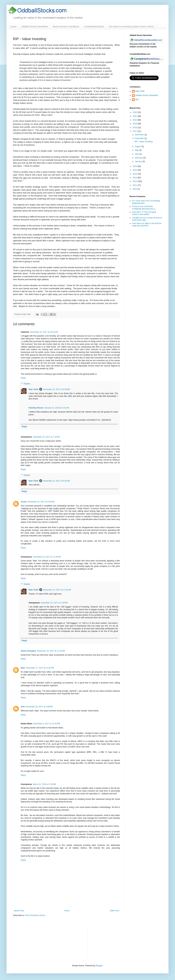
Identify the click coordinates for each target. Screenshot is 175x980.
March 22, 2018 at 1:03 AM (44, 784)
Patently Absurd (36, 408)
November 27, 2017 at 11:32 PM (40, 668)
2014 (135, 174)
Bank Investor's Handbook (66, 27)
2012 (135, 181)
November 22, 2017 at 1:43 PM (54, 603)
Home (13, 27)
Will (137, 100)
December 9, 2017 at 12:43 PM (47, 724)
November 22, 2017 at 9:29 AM (56, 389)
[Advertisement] (107, 943)
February (139, 158)
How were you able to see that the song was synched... (147, 225)
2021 (135, 116)
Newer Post (19, 911)
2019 (135, 124)
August (138, 146)
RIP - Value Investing (144, 142)
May (137, 150)
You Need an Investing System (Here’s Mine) (131, 27)
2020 (135, 120)
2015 (135, 170)
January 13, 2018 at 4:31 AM (57, 408)
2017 (135, 131)
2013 (135, 178)
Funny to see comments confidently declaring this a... (144, 208)
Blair (23, 668)
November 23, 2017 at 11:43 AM (51, 651)
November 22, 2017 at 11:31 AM (57, 590)
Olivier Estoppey (28, 651)
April (137, 154)
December (140, 135)
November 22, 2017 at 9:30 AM (56, 481)
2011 (135, 185)
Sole (23, 707)
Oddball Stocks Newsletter (35, 27)
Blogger (99, 966)
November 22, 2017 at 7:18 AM (46, 437)
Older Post (114, 911)
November (140, 138)
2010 (135, 189)
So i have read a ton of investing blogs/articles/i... (146, 202)
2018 (135, 128)
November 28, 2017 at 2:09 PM (39, 707)
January (139, 161)
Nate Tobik (33, 389)
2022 (135, 112)
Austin (24, 502)
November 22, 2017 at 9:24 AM (41, 502)
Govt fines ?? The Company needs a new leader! (144, 213)
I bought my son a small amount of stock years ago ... (147, 219)
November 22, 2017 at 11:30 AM (47, 557)
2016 (135, 166)
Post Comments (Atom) (35, 915)
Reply (23, 378)
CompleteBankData (94, 27)
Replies (27, 384)
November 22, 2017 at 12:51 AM (44, 332)
